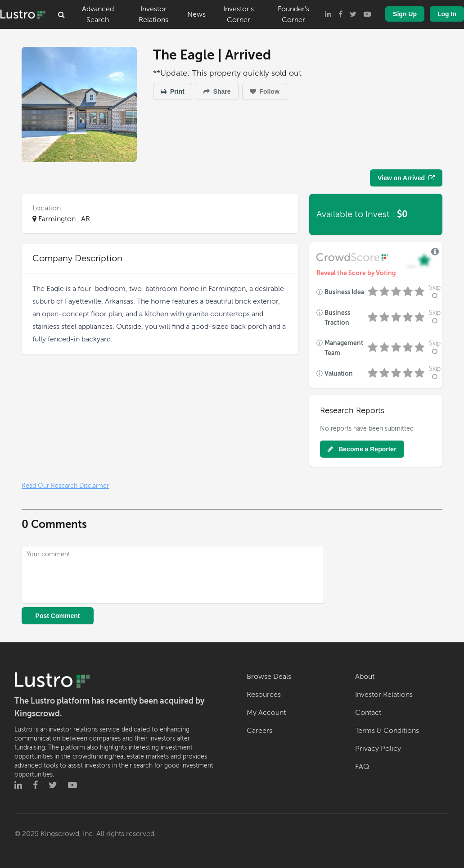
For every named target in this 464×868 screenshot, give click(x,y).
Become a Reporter (362, 449)
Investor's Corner (239, 14)
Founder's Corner (293, 14)
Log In (447, 14)
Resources (264, 695)
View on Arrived (406, 178)
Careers (259, 731)
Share (217, 91)
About (365, 677)
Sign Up (405, 14)
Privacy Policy (378, 749)
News (196, 14)
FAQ (362, 767)
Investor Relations (153, 14)
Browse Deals (269, 677)
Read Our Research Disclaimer (65, 486)
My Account (266, 713)
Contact (368, 713)
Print (173, 91)
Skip (435, 292)
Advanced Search (98, 14)
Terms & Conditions (387, 731)
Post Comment (58, 616)
